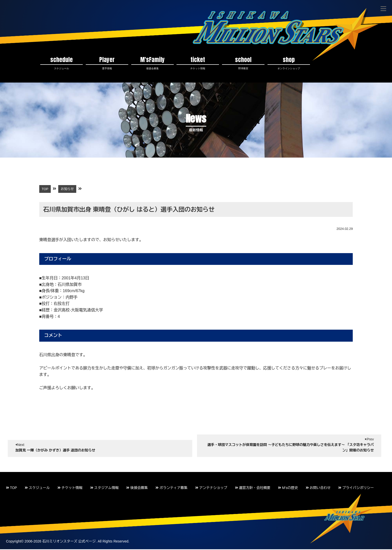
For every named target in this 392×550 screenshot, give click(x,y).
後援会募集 (137, 488)
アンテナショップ (211, 488)
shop (289, 63)
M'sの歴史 (288, 488)
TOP (11, 488)
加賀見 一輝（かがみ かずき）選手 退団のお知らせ (55, 451)
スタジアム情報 (104, 488)
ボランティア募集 (171, 488)
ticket (198, 63)
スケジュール (37, 488)
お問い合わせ (318, 488)
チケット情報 (70, 488)
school (243, 63)
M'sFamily (152, 63)
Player (107, 63)
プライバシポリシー (356, 488)
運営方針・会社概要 (253, 488)
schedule (61, 63)
